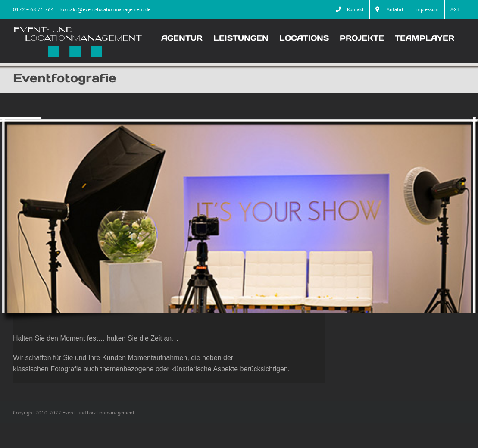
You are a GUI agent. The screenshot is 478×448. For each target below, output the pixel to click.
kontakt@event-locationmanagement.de (105, 9)
